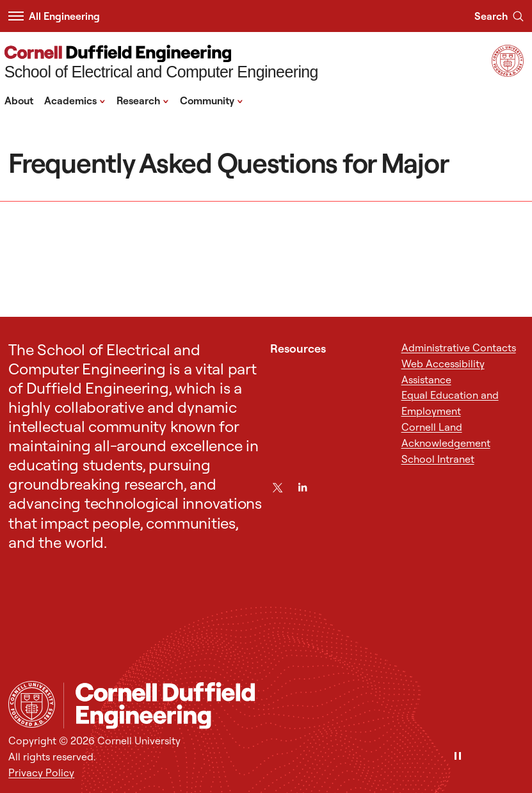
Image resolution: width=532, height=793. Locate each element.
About (19, 100)
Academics (75, 100)
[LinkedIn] (302, 487)
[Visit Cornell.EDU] (508, 73)
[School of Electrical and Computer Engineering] (161, 64)
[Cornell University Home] (32, 704)
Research (143, 100)
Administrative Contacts (459, 348)
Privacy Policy (41, 773)
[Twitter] (278, 487)
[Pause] (458, 757)
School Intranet (438, 459)
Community (212, 100)
